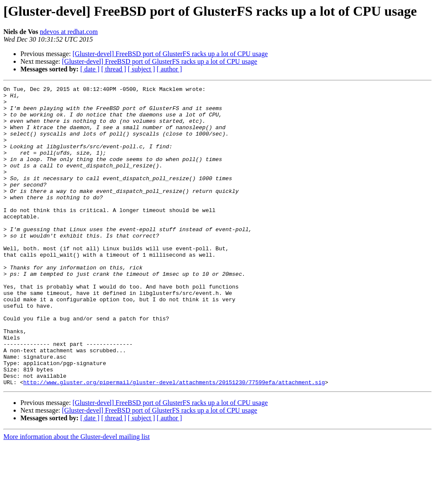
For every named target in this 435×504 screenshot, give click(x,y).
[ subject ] (141, 69)
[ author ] (169, 69)
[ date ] (90, 69)
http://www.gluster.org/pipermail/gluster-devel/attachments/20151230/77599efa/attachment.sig (174, 442)
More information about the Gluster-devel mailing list (77, 497)
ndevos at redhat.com (69, 32)
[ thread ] (114, 69)
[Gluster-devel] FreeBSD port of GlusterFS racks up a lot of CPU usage (170, 54)
